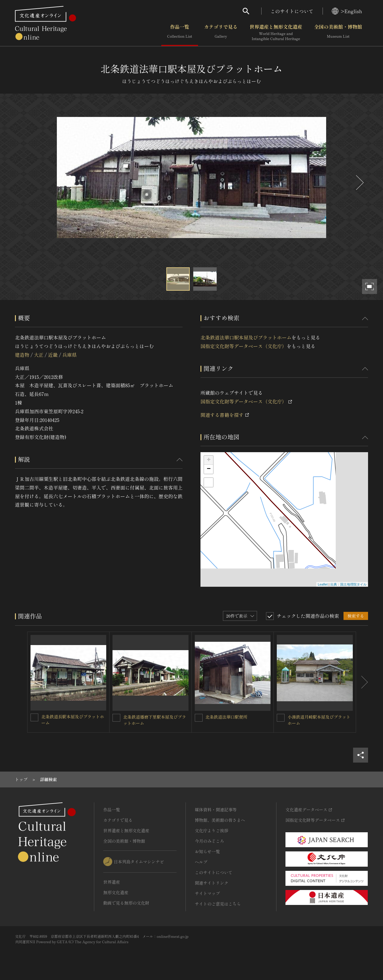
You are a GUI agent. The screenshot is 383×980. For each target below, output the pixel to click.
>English (347, 11)
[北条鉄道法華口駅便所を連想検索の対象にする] (199, 718)
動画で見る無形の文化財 (126, 903)
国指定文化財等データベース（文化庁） (244, 346)
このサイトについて (292, 11)
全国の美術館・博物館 (338, 33)
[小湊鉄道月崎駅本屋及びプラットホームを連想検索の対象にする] (281, 718)
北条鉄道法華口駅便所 (227, 717)
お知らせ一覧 (207, 851)
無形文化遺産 (116, 892)
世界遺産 (112, 882)
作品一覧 (180, 33)
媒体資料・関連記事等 (216, 810)
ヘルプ (201, 862)
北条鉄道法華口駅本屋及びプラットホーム (246, 337)
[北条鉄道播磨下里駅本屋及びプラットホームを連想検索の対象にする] (116, 718)
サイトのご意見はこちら (218, 904)
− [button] (209, 469)
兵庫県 (69, 355)
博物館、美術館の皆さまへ (220, 820)
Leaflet (323, 584)
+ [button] (209, 460)
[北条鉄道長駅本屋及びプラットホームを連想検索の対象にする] (34, 717)
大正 (39, 355)
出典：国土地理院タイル (348, 584)
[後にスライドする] (359, 183)
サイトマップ (207, 893)
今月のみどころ (209, 841)
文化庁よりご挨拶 (212, 830)
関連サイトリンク (212, 883)
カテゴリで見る (221, 33)
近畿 (53, 355)
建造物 (22, 355)
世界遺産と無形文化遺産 (276, 33)
